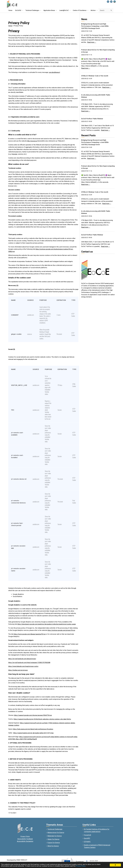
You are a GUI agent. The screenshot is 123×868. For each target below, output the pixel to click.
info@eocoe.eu (86, 256)
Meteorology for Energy (56, 832)
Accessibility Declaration (25, 841)
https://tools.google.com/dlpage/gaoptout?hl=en (30, 634)
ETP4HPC (87, 842)
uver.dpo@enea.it (54, 72)
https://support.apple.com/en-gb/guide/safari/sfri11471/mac (33, 733)
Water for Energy (53, 839)
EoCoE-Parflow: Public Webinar (92, 119)
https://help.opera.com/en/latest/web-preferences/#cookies (33, 729)
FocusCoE (88, 835)
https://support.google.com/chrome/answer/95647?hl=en (33, 715)
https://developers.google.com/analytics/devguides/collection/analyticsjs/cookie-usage (47, 624)
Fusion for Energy (54, 843)
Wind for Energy (53, 846)
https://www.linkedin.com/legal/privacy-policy (23, 666)
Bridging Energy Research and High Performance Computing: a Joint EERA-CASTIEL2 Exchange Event (95, 26)
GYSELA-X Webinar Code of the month (95, 76)
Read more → (92, 42)
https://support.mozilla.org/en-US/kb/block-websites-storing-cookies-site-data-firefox (42, 719)
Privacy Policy (25, 836)
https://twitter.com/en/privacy (18, 670)
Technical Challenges (55, 829)
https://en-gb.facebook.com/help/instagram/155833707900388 (29, 663)
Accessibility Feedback (25, 839)
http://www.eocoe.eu (50, 40)
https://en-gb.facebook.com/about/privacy (22, 659)
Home (10, 26)
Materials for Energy (55, 836)
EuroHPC (87, 838)
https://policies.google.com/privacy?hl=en (61, 630)
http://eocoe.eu (32, 141)
